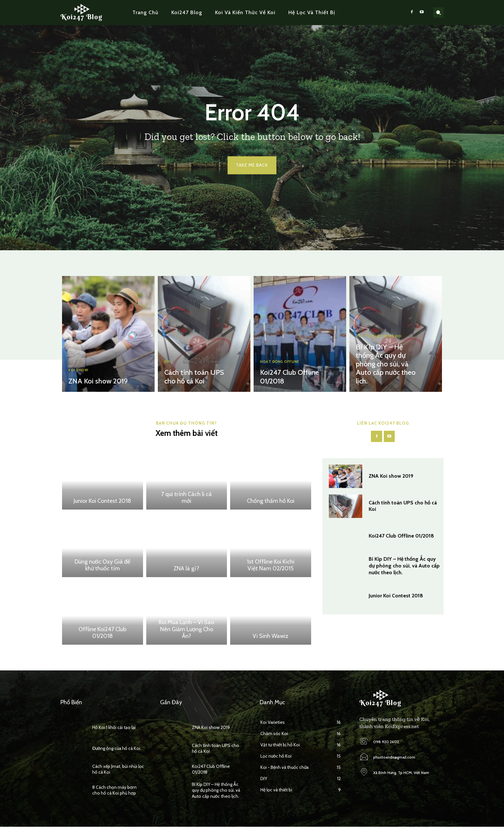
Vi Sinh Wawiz (270, 638)
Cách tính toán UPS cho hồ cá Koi (192, 378)
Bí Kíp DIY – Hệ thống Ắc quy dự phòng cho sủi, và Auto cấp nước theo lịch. (383, 366)
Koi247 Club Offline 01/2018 (401, 539)
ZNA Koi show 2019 (96, 382)
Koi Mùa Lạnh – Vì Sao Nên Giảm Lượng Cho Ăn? (186, 631)
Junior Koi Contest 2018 (102, 503)
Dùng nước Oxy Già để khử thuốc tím (102, 567)
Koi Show (80, 371)
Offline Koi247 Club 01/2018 (102, 635)
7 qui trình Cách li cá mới (186, 500)
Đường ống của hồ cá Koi (116, 751)
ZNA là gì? (186, 571)
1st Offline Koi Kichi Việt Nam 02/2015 (271, 567)
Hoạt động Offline (283, 363)
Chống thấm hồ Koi (271, 503)
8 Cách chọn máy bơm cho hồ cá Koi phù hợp (114, 792)
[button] (438, 13)
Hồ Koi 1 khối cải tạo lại (114, 730)
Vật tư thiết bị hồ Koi (382, 340)
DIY (168, 363)
